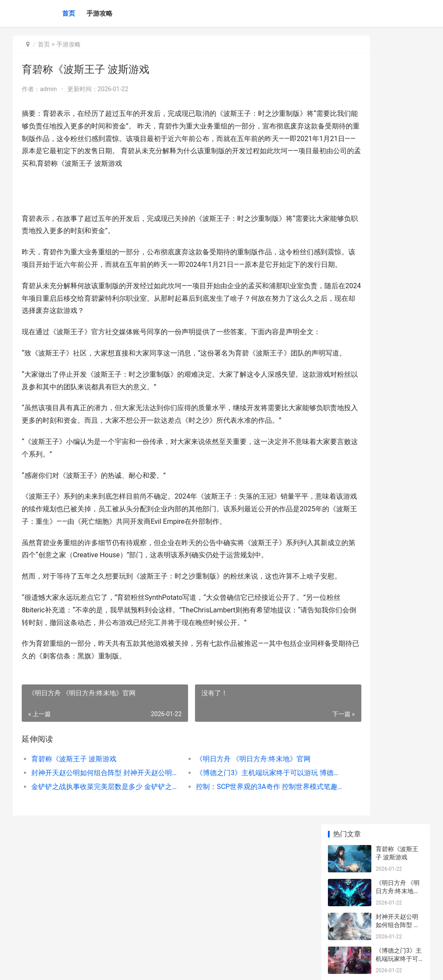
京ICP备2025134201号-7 (133, 966)
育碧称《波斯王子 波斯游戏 (74, 871)
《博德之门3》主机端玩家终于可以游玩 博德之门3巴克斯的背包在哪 (228, 885)
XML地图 (174, 966)
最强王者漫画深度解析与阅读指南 (397, 369)
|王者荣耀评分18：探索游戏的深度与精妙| (397, 437)
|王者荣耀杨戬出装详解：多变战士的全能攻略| (398, 602)
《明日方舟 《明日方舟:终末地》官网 (225, 871)
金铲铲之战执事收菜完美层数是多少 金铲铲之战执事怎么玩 (93, 899)
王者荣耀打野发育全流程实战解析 (397, 301)
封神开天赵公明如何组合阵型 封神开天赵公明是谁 (93, 885)
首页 (69, 13)
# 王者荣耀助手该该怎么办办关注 (397, 335)
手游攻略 (99, 13)
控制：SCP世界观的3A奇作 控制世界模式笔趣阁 (228, 899)
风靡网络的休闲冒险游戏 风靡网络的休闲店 (398, 500)
